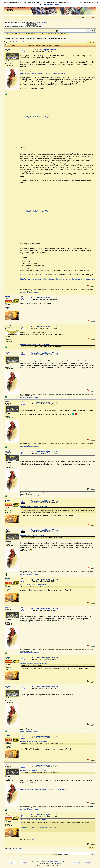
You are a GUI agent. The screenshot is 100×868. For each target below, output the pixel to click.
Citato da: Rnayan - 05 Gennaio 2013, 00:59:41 (35, 344)
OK (64, 4)
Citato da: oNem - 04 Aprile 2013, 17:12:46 (33, 771)
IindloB (8, 326)
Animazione (42, 38)
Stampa (91, 42)
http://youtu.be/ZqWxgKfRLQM (38, 117)
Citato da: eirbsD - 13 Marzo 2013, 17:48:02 (34, 663)
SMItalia (58, 863)
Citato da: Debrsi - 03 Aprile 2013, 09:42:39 (34, 742)
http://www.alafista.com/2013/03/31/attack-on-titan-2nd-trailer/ (43, 789)
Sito (9, 34)
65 (17, 42)
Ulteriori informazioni (51, 4)
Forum (15, 34)
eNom (7, 297)
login (37, 22)
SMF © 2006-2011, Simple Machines (58, 862)
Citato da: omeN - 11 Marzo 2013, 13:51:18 (33, 536)
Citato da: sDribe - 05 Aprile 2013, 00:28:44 (34, 820)
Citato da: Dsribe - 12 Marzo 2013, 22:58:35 (34, 585)
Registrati (64, 34)
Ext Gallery (50, 34)
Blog (21, 34)
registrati (44, 22)
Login (57, 34)
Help (36, 34)
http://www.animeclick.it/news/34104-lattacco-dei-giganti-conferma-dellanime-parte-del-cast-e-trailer (58, 279)
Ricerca (42, 34)
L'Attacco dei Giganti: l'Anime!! (58, 38)
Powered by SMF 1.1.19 (39, 862)
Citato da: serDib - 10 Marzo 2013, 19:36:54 (34, 506)
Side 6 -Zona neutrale (30, 38)
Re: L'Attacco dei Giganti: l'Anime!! (45, 297)
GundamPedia (28, 34)
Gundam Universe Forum (12, 38)
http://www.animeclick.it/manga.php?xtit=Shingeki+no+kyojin (43, 73)
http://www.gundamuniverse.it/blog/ (30, 292)
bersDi (8, 49)
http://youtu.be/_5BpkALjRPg (37, 211)
